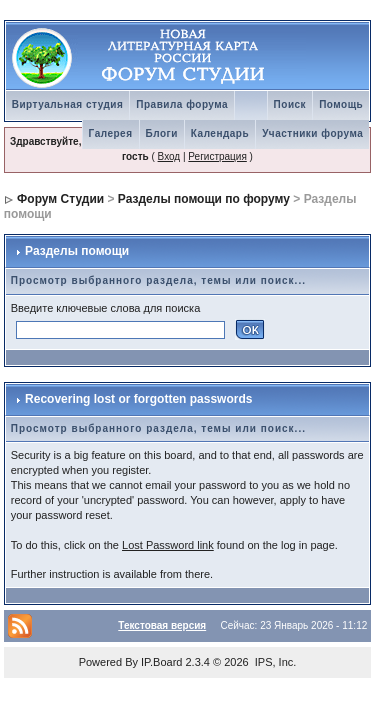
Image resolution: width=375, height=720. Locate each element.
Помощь (341, 104)
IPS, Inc (274, 662)
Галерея (111, 133)
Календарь (220, 133)
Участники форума (312, 133)
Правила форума (182, 104)
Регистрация (217, 156)
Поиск (290, 104)
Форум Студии (60, 199)
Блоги (162, 133)
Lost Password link (168, 545)
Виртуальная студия (68, 104)
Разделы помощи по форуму (204, 199)
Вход (169, 156)
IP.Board (161, 662)
